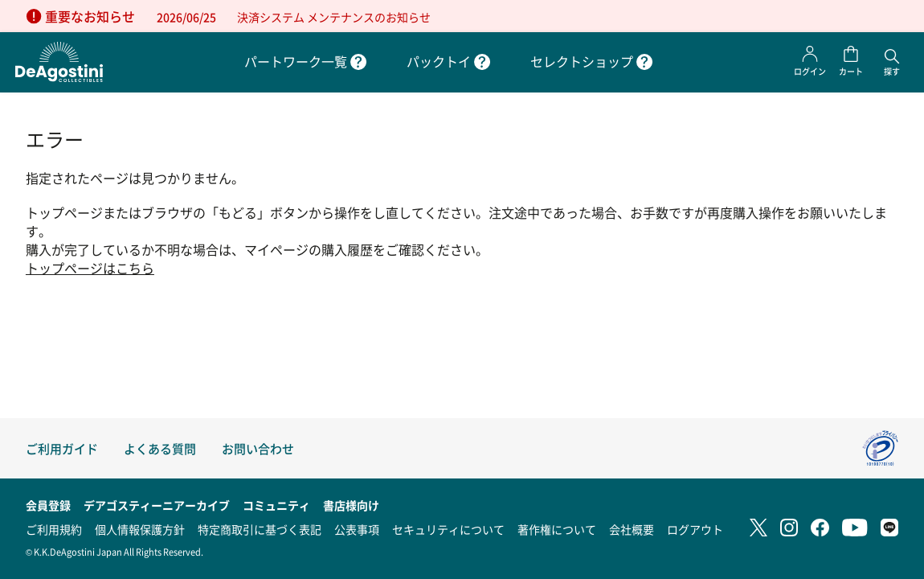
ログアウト (695, 529)
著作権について (557, 529)
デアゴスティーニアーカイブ (157, 505)
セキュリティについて (448, 529)
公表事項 (357, 529)
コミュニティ (276, 505)
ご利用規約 (54, 529)
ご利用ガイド (62, 448)
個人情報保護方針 (140, 529)
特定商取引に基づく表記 (260, 529)
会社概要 (632, 529)
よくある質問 (160, 448)
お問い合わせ (258, 448)
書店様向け (351, 505)
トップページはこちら (90, 268)
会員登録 (48, 505)
